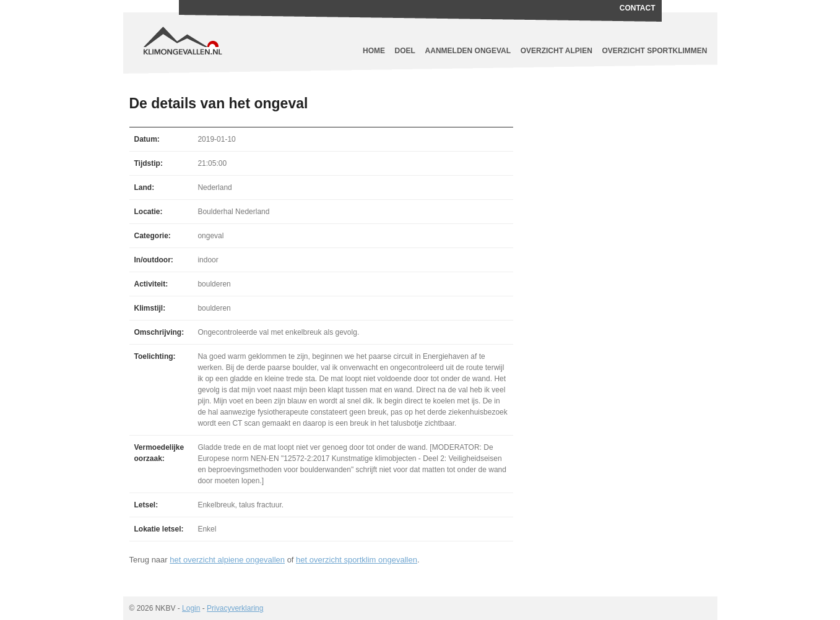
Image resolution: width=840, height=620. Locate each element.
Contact (638, 8)
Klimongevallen (238, 31)
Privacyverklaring (235, 608)
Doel (405, 51)
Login (191, 608)
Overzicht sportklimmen (655, 51)
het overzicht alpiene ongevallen (227, 560)
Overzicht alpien (556, 51)
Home (374, 51)
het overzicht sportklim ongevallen (357, 560)
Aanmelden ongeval (468, 51)
